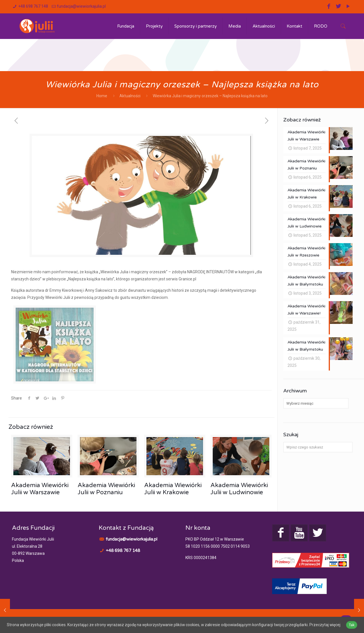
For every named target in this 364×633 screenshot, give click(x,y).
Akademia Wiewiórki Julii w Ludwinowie (239, 489)
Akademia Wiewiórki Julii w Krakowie (173, 489)
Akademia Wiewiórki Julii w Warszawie (40, 489)
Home (102, 96)
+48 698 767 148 (33, 6)
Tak (353, 622)
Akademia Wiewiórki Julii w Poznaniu (106, 489)
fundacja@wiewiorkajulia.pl (81, 6)
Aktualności (130, 96)
